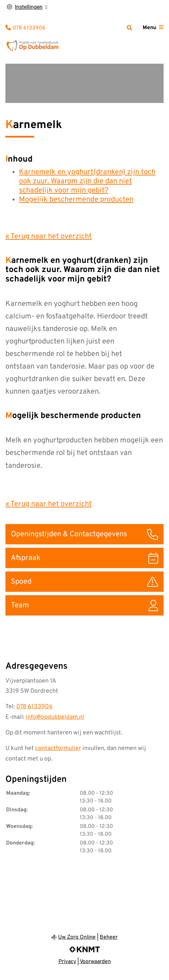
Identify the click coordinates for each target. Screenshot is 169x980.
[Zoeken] (129, 28)
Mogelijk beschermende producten (76, 200)
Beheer (109, 937)
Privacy (67, 962)
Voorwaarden (95, 962)
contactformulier (58, 748)
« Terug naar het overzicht (49, 237)
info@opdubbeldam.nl (55, 717)
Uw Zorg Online (77, 937)
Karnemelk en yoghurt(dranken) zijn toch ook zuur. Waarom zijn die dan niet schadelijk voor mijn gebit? (87, 181)
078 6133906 (34, 707)
